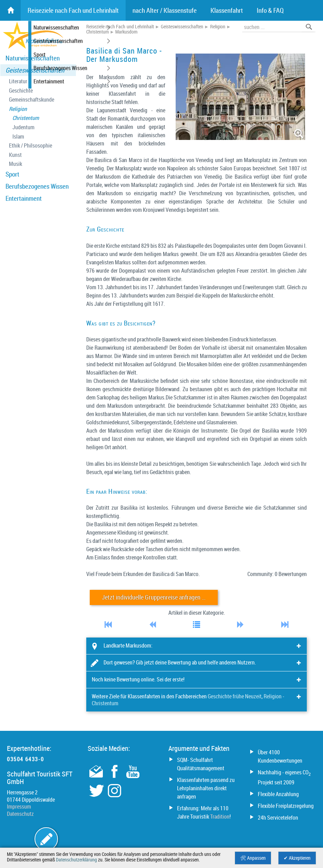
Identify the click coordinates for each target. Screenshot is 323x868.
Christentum (26, 118)
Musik (16, 164)
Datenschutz (20, 814)
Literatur (18, 81)
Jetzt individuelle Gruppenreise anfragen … (154, 597)
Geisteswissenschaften (35, 70)
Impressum (19, 806)
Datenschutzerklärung (76, 860)
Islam (18, 137)
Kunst (15, 155)
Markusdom (126, 32)
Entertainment (24, 198)
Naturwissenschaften (33, 58)
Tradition (220, 817)
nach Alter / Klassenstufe (165, 10)
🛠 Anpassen (253, 858)
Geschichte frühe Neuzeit (235, 696)
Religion (18, 109)
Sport (12, 174)
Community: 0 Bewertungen (277, 574)
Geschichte (21, 91)
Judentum (23, 127)
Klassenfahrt (227, 10)
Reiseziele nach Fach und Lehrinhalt (120, 27)
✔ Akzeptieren (297, 858)
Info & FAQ (270, 10)
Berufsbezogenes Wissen (37, 186)
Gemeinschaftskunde (32, 100)
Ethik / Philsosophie (31, 146)
